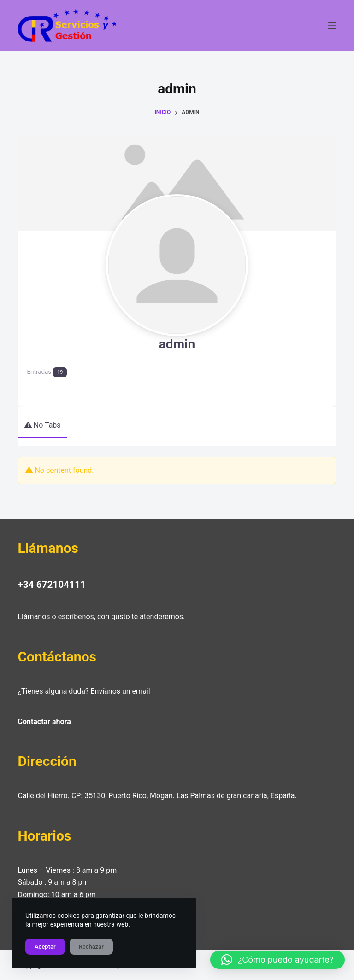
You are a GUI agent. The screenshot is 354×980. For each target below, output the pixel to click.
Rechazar (91, 947)
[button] (277, 960)
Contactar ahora (44, 720)
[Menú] (332, 25)
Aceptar (45, 947)
